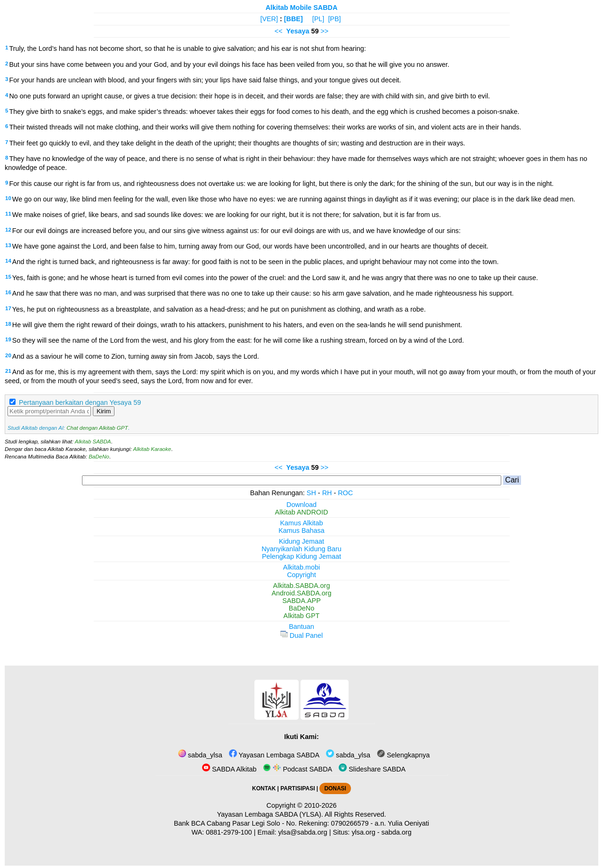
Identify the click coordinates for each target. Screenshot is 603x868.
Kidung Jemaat (301, 541)
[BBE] (293, 19)
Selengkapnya (403, 755)
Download (301, 505)
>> (324, 31)
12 (8, 230)
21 (8, 371)
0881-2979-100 (229, 832)
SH (311, 493)
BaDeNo (99, 457)
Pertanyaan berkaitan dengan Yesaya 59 (80, 402)
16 (8, 292)
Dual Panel (301, 635)
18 (8, 324)
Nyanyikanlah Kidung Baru (301, 549)
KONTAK (264, 788)
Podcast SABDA (297, 769)
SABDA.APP (301, 601)
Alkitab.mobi (301, 567)
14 (8, 261)
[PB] (334, 19)
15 (8, 277)
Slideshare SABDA (372, 769)
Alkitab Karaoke (152, 449)
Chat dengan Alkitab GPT (97, 428)
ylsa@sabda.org (302, 832)
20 (8, 355)
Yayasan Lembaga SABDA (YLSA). (270, 814)
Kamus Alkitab (301, 523)
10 (8, 198)
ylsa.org (363, 832)
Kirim (104, 411)
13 (8, 245)
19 (8, 339)
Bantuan (301, 627)
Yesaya (298, 31)
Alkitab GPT (302, 616)
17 (8, 308)
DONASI (335, 788)
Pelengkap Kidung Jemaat (301, 556)
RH (327, 493)
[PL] (318, 19)
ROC (345, 493)
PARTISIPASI (297, 788)
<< (279, 31)
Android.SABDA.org (301, 593)
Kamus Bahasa (301, 530)
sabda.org (397, 832)
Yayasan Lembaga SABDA (274, 755)
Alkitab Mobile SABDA (302, 8)
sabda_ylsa (200, 755)
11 (8, 214)
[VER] (269, 19)
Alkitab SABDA (93, 442)
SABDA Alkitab (229, 769)
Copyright (301, 575)
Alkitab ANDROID (302, 512)
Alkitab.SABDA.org (302, 586)
